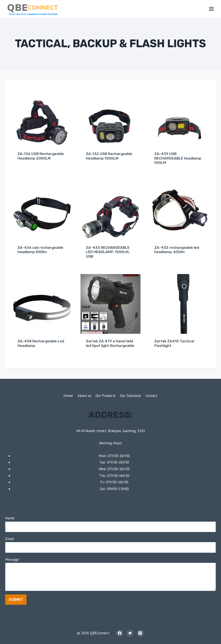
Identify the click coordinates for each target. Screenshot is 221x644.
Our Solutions (130, 396)
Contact (152, 396)
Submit (16, 600)
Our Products (106, 396)
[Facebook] (120, 633)
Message (13, 559)
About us (84, 396)
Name (10, 518)
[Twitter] (130, 633)
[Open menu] (211, 9)
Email (11, 539)
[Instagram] (140, 633)
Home (68, 396)
